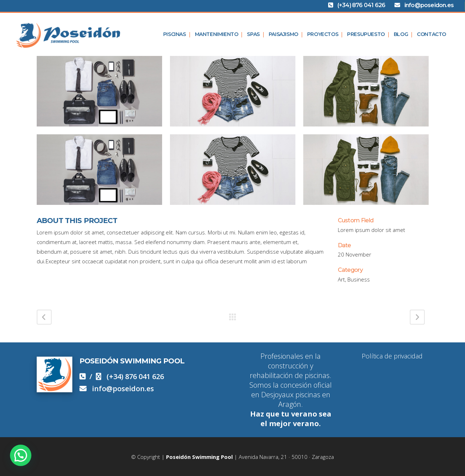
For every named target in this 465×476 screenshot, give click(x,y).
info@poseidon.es (427, 5)
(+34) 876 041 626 (363, 5)
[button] (21, 455)
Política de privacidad (392, 356)
